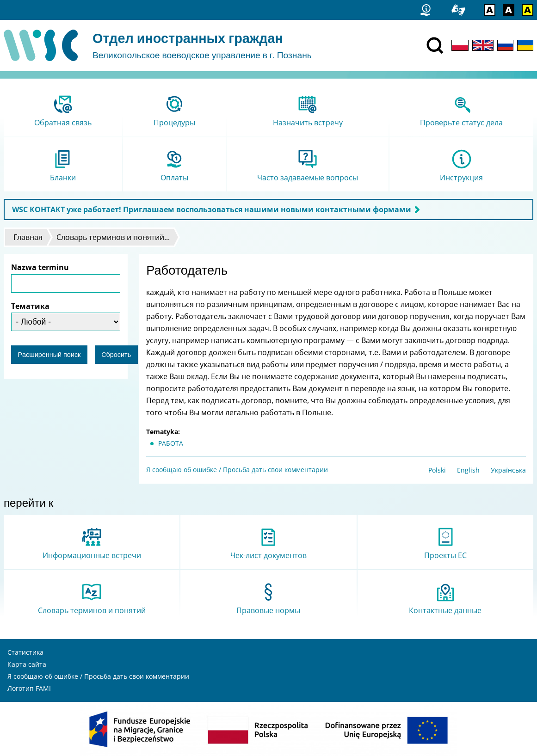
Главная (28, 237)
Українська (508, 470)
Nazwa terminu (40, 267)
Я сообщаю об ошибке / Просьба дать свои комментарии (237, 470)
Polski (437, 470)
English (468, 470)
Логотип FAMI (29, 688)
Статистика (25, 652)
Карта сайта (27, 664)
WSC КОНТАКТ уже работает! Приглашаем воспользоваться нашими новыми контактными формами (212, 209)
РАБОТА (171, 443)
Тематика (30, 306)
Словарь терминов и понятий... (113, 237)
